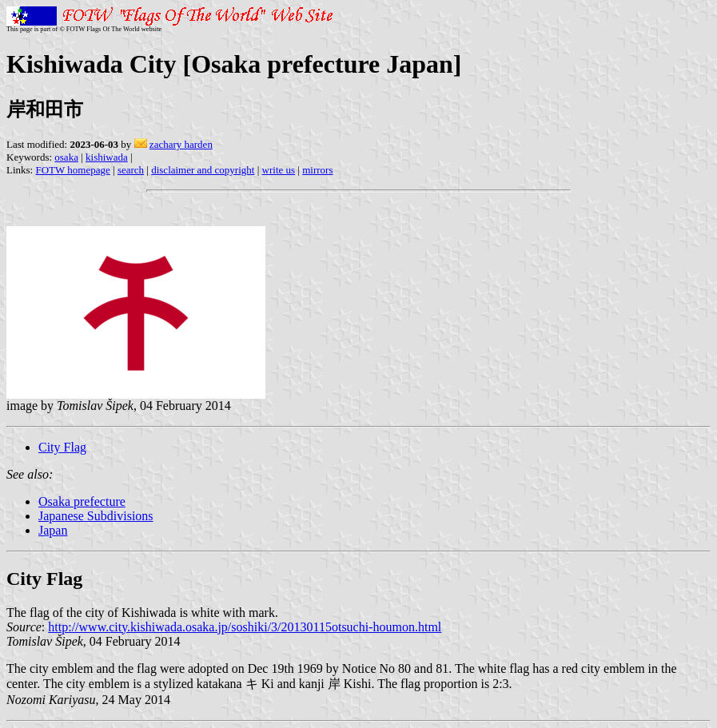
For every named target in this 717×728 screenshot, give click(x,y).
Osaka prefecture (82, 501)
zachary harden (181, 144)
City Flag (62, 447)
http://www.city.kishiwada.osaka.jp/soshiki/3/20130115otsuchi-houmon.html (245, 627)
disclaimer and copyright (203, 170)
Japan (53, 530)
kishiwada (107, 157)
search (131, 170)
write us (279, 170)
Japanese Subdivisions (96, 516)
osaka (66, 157)
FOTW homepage (72, 170)
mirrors (317, 170)
